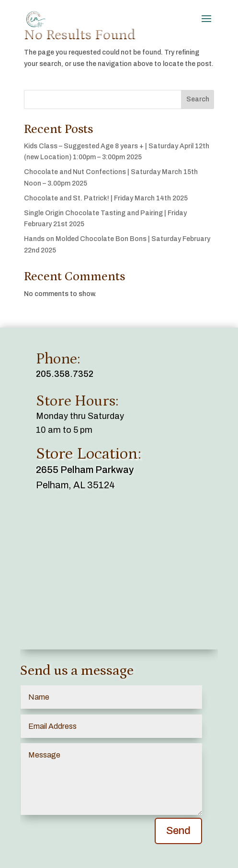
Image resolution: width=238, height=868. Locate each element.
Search (198, 99)
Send (178, 831)
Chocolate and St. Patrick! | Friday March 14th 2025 (106, 198)
